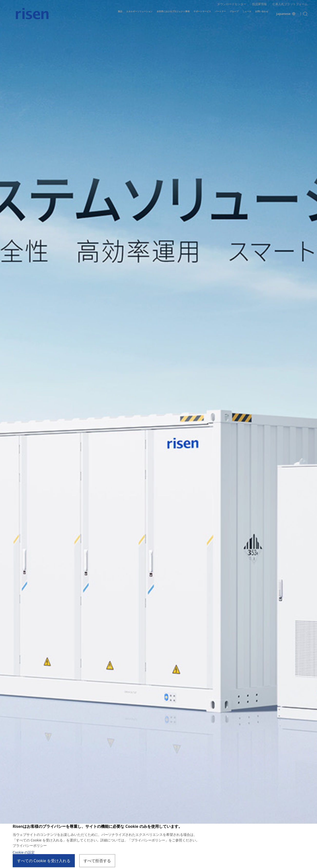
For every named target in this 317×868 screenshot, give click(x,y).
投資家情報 (259, 5)
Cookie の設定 (24, 853)
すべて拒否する (98, 861)
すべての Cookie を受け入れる (44, 861)
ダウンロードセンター (232, 5)
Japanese (286, 17)
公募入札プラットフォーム (290, 5)
